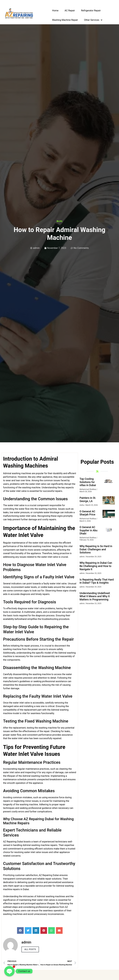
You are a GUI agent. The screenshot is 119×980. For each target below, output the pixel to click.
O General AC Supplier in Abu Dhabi (88, 530)
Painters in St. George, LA (88, 499)
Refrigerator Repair (91, 11)
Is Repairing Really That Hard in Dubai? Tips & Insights (97, 581)
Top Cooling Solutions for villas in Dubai (88, 482)
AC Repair (70, 11)
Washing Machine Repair (65, 20)
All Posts (30, 949)
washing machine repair (44, 845)
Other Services (93, 20)
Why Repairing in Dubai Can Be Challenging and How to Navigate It (96, 566)
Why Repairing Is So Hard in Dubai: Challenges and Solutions (96, 549)
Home (55, 11)
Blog (60, 221)
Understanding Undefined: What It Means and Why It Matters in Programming (95, 596)
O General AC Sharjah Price (87, 513)
